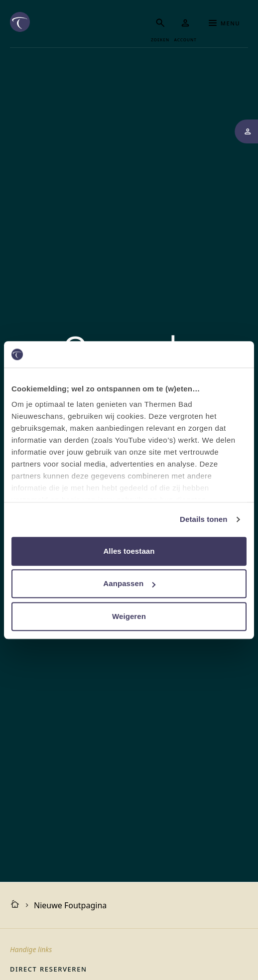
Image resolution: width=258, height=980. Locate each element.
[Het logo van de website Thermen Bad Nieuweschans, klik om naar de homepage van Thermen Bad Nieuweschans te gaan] (20, 22)
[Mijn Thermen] (186, 28)
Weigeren (129, 616)
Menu (224, 23)
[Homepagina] (15, 905)
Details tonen (203, 519)
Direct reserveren (48, 969)
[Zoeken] (160, 28)
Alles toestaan (129, 551)
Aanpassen (129, 583)
